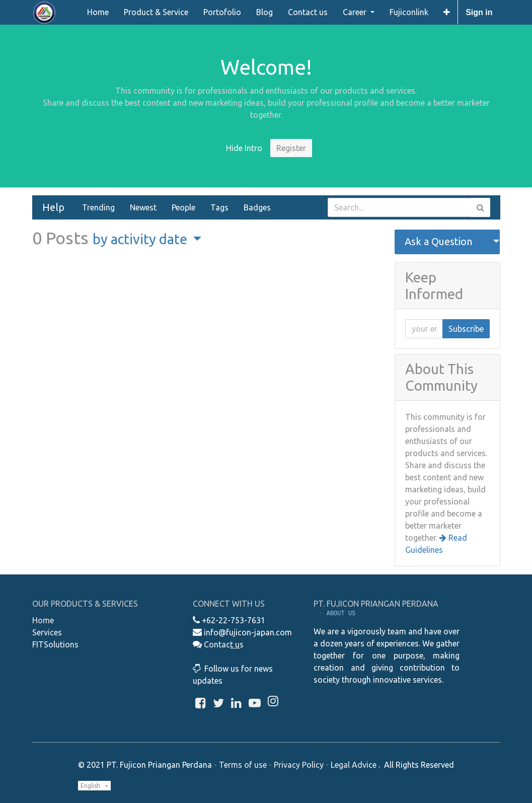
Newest (143, 207)
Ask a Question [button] (438, 241)
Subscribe (466, 329)
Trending (98, 207)
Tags (219, 207)
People (183, 207)
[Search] (480, 207)
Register (291, 148)
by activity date (141, 239)
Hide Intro (244, 148)
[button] (447, 12)
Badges (257, 207)
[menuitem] (98, 12)
